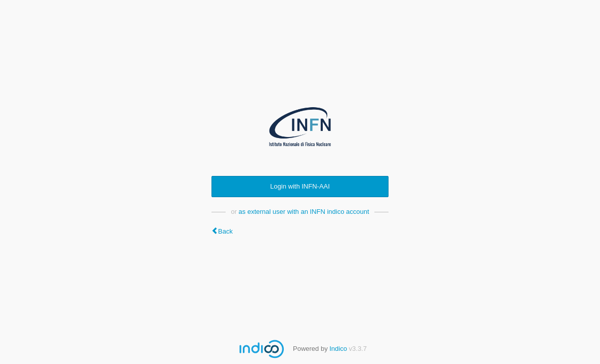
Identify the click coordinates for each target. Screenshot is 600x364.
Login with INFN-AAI (300, 186)
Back (225, 231)
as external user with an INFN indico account (304, 212)
